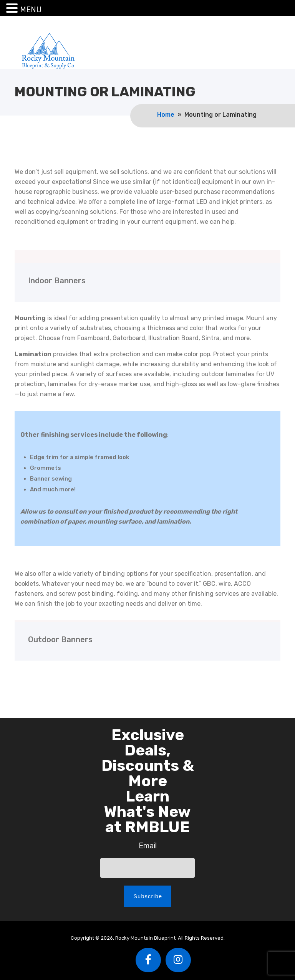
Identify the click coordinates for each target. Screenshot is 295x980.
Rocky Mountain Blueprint (48, 50)
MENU (31, 10)
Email (148, 846)
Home (166, 115)
